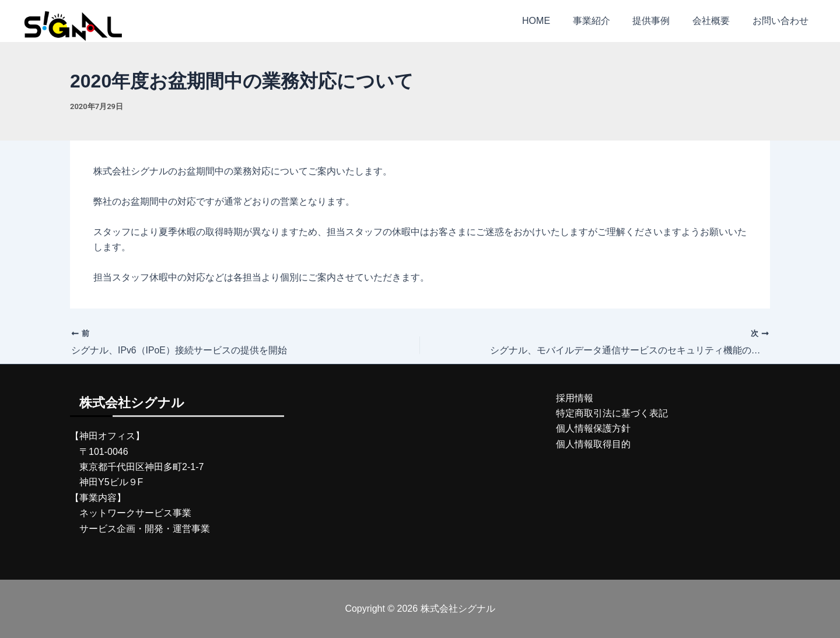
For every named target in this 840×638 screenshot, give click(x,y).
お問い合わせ (782, 21)
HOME (554, 21)
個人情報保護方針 (593, 429)
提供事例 (661, 21)
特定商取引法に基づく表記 (612, 413)
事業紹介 (605, 21)
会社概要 (717, 21)
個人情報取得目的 (593, 444)
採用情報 (575, 398)
